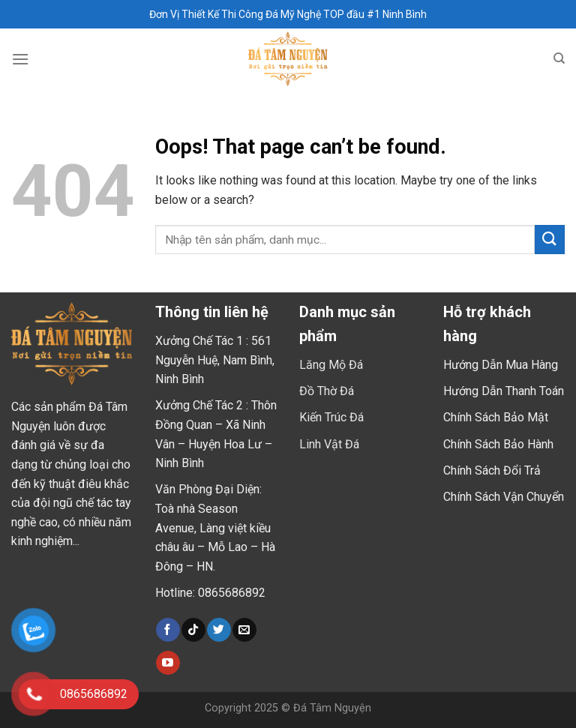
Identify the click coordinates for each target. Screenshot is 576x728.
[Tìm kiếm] (559, 58)
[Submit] (550, 240)
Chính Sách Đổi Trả (492, 470)
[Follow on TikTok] (193, 630)
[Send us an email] (244, 630)
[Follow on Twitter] (219, 630)
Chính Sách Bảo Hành (498, 444)
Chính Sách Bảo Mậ (494, 417)
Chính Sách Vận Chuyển (504, 497)
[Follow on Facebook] (168, 630)
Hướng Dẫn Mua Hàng (501, 365)
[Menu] (20, 59)
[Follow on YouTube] (168, 663)
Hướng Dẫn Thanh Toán (504, 391)
